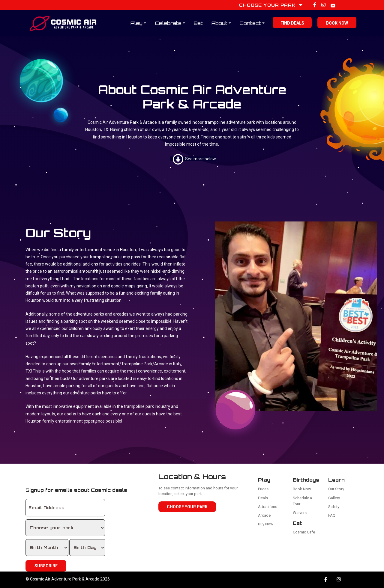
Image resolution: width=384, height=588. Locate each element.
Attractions (268, 507)
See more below (194, 159)
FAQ (332, 515)
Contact (250, 23)
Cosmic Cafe (304, 532)
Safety (334, 507)
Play (136, 23)
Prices (263, 489)
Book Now (337, 23)
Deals (263, 498)
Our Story (336, 489)
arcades (121, 314)
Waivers (300, 513)
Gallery (334, 498)
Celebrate (168, 23)
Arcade (264, 515)
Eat (198, 23)
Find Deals (292, 23)
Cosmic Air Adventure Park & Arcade (65, 579)
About (219, 23)
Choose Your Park (187, 507)
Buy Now (266, 524)
